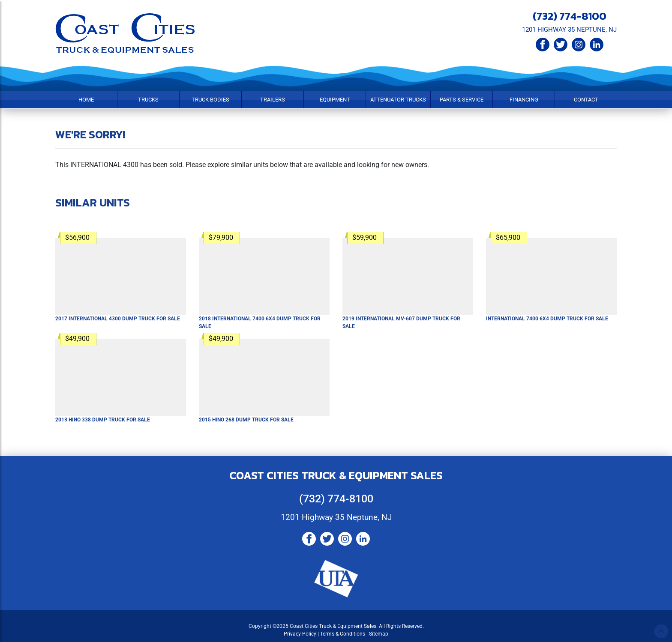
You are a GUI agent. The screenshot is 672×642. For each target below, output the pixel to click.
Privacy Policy (300, 634)
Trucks (148, 100)
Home (86, 100)
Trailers (273, 100)
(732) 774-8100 (570, 16)
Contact (586, 100)
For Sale (118, 319)
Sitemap (379, 634)
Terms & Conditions (343, 634)
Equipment (335, 100)
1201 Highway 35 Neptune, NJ (336, 517)
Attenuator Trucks (398, 100)
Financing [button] (524, 100)
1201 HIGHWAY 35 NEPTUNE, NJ (569, 30)
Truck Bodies (210, 100)
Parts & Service (462, 100)
